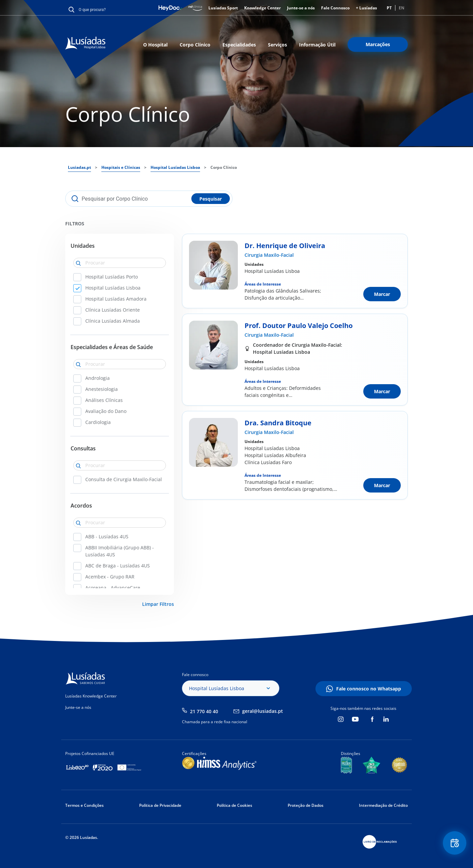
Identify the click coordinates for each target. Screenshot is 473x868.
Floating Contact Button (455, 843)
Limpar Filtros (158, 604)
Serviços (277, 45)
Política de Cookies (234, 805)
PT (389, 8)
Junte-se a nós (301, 8)
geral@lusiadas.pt (263, 711)
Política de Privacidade (160, 805)
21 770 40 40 (204, 711)
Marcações (378, 44)
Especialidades (239, 45)
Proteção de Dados (306, 805)
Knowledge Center (262, 8)
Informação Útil (317, 45)
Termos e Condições (84, 805)
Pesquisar (211, 199)
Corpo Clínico (195, 45)
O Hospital (155, 45)
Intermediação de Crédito (383, 805)
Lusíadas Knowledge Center (91, 696)
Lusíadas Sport (223, 8)
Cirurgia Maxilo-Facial (269, 255)
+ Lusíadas (366, 8)
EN (402, 8)
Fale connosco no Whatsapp (369, 689)
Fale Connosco (335, 8)
